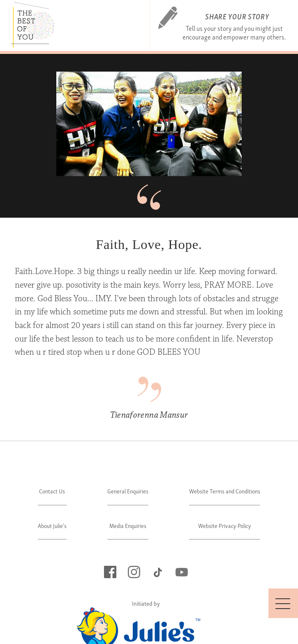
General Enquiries (128, 491)
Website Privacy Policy (225, 525)
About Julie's (52, 525)
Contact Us (52, 491)
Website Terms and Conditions (225, 491)
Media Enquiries (128, 525)
